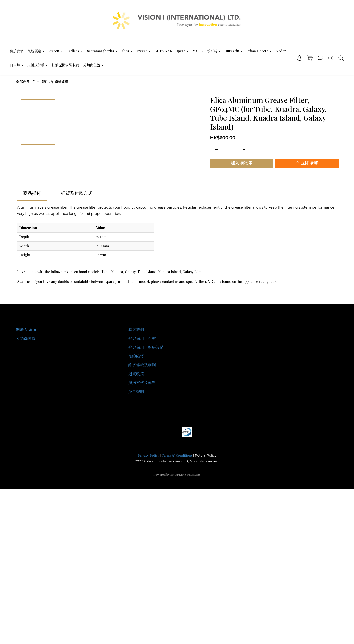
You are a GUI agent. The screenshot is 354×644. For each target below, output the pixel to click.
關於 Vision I (27, 329)
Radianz (74, 51)
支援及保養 (37, 65)
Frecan (143, 51)
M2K (198, 51)
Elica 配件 (40, 82)
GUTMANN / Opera (172, 51)
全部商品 (23, 82)
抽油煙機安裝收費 (65, 65)
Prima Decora (259, 51)
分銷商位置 (93, 65)
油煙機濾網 (60, 82)
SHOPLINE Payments (185, 474)
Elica (127, 51)
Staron (55, 51)
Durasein (233, 51)
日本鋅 (17, 65)
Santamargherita (102, 51)
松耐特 (214, 51)
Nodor (281, 51)
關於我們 (17, 51)
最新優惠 (36, 51)
